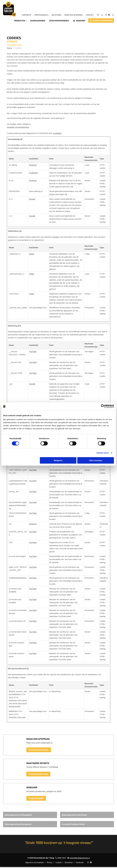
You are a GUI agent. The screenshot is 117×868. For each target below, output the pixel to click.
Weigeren (58, 460)
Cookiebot (57, 134)
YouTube (33, 353)
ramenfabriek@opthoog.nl (80, 859)
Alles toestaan (96, 460)
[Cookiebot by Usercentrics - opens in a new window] (103, 406)
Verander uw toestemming (18, 128)
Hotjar (32, 255)
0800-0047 (62, 859)
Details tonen (103, 453)
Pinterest (33, 166)
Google (32, 200)
